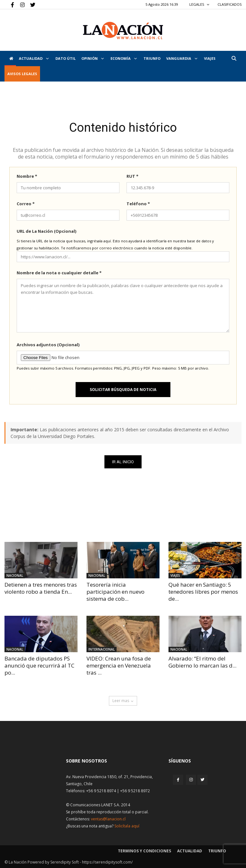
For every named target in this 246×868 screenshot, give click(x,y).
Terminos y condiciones (144, 851)
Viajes (175, 575)
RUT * (132, 176)
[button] (234, 58)
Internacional (102, 649)
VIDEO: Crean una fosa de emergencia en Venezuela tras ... (119, 665)
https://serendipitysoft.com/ (107, 862)
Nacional (15, 575)
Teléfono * (138, 204)
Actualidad (34, 58)
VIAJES (210, 58)
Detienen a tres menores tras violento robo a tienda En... (41, 588)
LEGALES (199, 4)
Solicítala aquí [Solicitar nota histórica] (127, 826)
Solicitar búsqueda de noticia (123, 390)
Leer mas (123, 701)
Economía (124, 58)
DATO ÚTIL (66, 58)
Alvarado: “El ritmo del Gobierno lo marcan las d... (202, 662)
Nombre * (27, 176)
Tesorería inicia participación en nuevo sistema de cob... (115, 592)
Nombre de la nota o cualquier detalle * (59, 273)
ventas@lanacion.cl (108, 819)
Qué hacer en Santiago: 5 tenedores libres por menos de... (203, 592)
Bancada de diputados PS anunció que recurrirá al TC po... (39, 665)
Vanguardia (182, 58)
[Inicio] (10, 59)
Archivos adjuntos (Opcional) (48, 345)
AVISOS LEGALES (22, 74)
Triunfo (152, 58)
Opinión (93, 58)
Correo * (26, 204)
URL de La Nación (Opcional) (46, 231)
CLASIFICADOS (230, 4)
